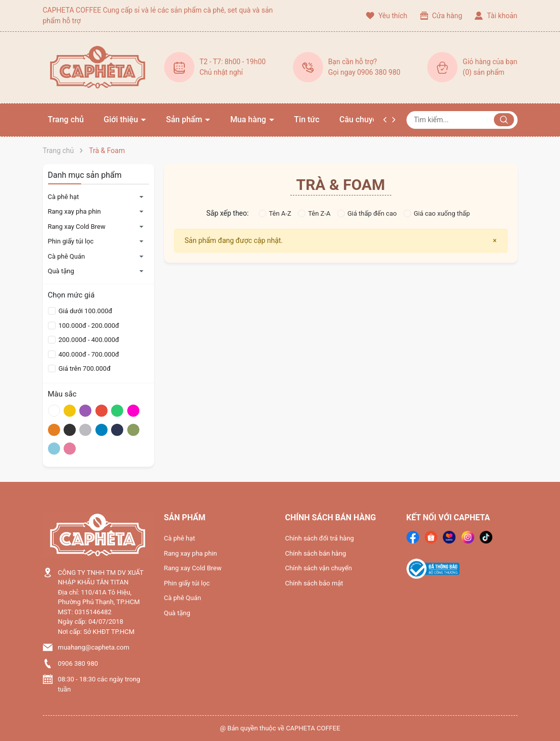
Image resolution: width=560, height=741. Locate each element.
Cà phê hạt (64, 197)
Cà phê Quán (67, 256)
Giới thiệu (122, 119)
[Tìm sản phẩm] (462, 120)
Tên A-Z (275, 213)
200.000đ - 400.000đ (88, 340)
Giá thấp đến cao (367, 213)
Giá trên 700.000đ (84, 368)
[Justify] (504, 120)
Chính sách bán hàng (316, 553)
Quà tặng (61, 271)
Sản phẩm (185, 119)
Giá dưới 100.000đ (85, 311)
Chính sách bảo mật (314, 583)
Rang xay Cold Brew (77, 227)
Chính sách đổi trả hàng (320, 538)
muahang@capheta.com (94, 647)
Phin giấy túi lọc (71, 241)
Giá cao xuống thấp (437, 213)
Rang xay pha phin (74, 211)
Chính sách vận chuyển (319, 568)
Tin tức (307, 119)
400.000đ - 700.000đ (88, 354)
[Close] (495, 241)
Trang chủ (66, 119)
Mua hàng (249, 119)
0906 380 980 (78, 663)
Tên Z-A (314, 213)
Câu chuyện (360, 119)
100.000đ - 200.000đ (88, 326)
